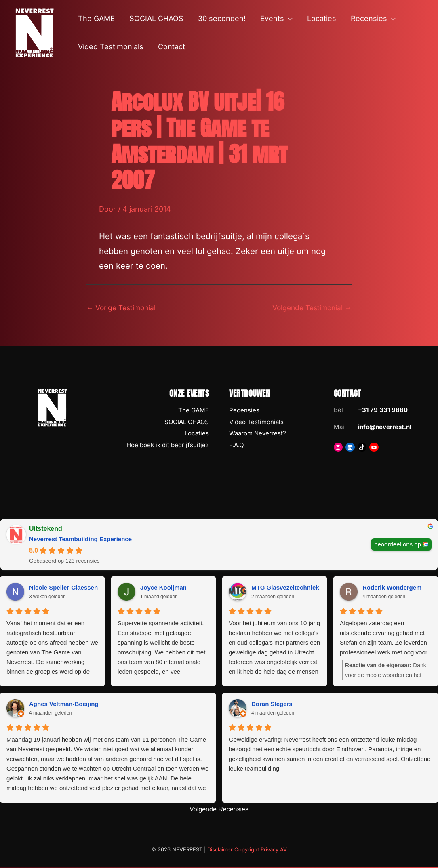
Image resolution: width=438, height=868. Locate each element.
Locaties (197, 434)
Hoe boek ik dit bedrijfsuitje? (168, 446)
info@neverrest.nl (385, 428)
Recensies (244, 411)
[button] (288, 19)
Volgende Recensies (219, 810)
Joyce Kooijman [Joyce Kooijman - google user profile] (163, 588)
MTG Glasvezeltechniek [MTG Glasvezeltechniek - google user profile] (285, 588)
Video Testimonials (256, 422)
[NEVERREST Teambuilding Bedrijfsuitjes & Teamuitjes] (34, 32)
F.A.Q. (237, 446)
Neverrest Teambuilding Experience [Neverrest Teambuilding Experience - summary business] (80, 540)
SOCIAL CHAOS (187, 422)
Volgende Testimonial (310, 308)
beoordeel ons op (398, 545)
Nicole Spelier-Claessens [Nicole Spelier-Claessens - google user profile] (65, 588)
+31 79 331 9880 (383, 411)
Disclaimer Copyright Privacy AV (247, 850)
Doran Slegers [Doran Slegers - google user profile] (272, 704)
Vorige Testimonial (123, 308)
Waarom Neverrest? (258, 434)
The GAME (194, 411)
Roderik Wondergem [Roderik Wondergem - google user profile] (392, 588)
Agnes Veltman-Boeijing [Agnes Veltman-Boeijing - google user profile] (64, 704)
